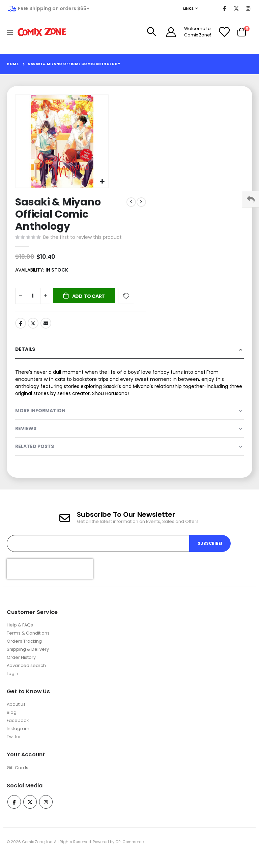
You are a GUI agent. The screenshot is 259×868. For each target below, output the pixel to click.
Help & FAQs (20, 636)
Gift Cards (18, 779)
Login (12, 685)
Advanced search (26, 677)
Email (46, 325)
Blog (12, 724)
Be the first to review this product (82, 238)
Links (188, 8)
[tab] (129, 352)
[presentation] (50, 580)
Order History (21, 669)
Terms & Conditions (28, 645)
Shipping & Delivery (28, 661)
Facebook (21, 325)
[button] (102, 182)
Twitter (33, 325)
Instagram (18, 740)
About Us (16, 716)
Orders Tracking (24, 653)
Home (13, 64)
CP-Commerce (129, 853)
